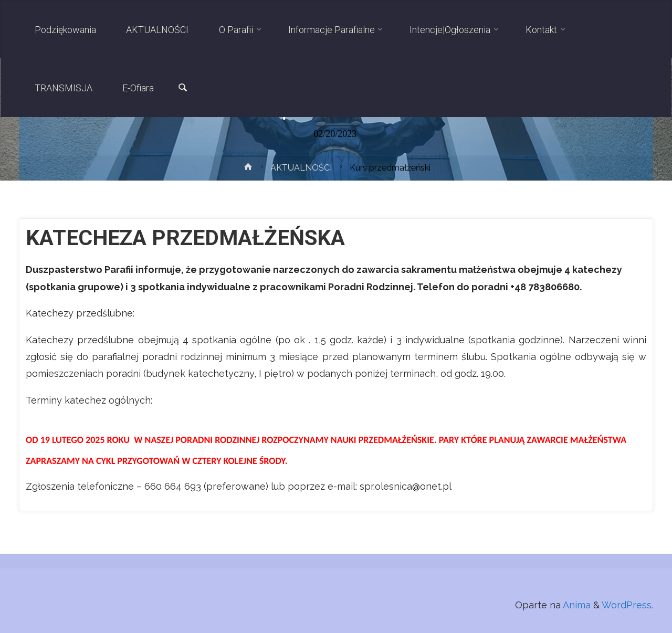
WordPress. (627, 605)
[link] (183, 88)
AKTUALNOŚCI (301, 168)
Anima (576, 605)
